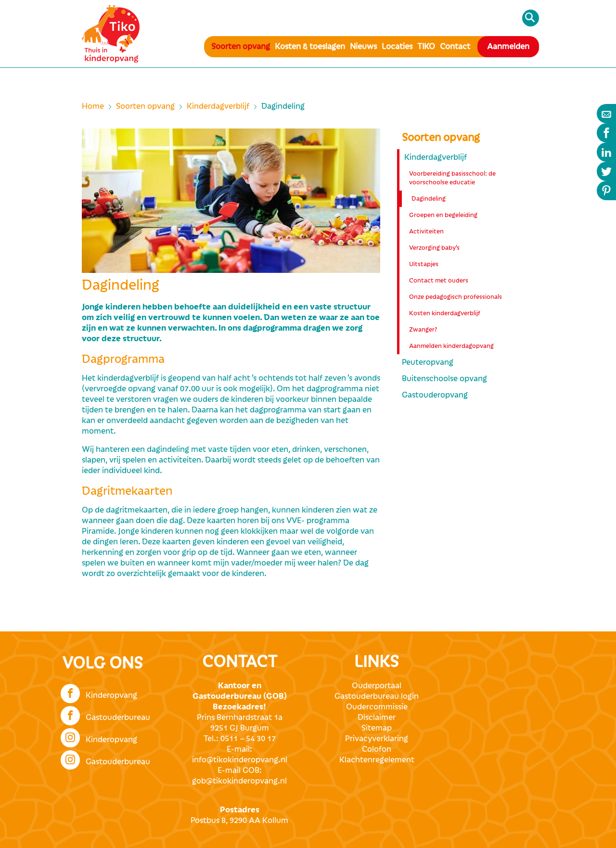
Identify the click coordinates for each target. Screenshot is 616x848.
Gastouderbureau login (377, 696)
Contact (455, 47)
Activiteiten (426, 231)
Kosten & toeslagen (310, 47)
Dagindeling (429, 199)
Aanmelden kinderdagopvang (451, 346)
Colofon (377, 749)
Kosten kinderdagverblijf (445, 313)
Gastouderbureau (105, 715)
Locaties (397, 47)
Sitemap (377, 728)
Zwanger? (423, 330)
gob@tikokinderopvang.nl (239, 781)
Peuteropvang (428, 362)
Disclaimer (377, 718)
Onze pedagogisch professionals (456, 297)
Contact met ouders (439, 281)
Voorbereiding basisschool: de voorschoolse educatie (452, 178)
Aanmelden (508, 47)
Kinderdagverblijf (218, 106)
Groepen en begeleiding (443, 215)
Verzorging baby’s (434, 248)
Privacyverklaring (377, 739)
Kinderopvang (99, 693)
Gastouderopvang (435, 395)
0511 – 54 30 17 (248, 739)
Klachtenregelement (377, 760)
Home (93, 106)
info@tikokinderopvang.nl (240, 760)
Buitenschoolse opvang (444, 379)
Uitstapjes (424, 264)
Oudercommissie (377, 707)
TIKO (426, 47)
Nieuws (363, 47)
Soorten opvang (241, 47)
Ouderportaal (377, 686)
